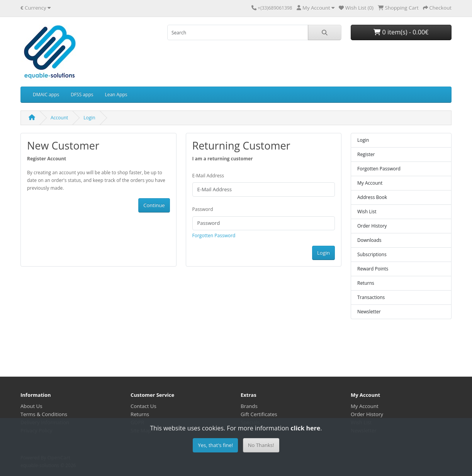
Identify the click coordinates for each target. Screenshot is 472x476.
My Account (370, 183)
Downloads (369, 240)
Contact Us (143, 406)
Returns (366, 283)
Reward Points (373, 269)
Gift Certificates (259, 414)
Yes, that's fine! (215, 445)
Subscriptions (372, 254)
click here (305, 428)
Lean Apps (116, 94)
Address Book (372, 197)
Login (89, 118)
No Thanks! (261, 445)
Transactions (371, 297)
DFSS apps (82, 94)
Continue (154, 205)
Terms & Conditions (44, 414)
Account (59, 118)
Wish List (367, 212)
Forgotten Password (214, 235)
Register (366, 154)
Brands (249, 406)
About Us (31, 406)
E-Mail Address (208, 176)
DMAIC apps (46, 94)
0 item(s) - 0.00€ (401, 32)
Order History (372, 226)
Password (203, 209)
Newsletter (369, 312)
